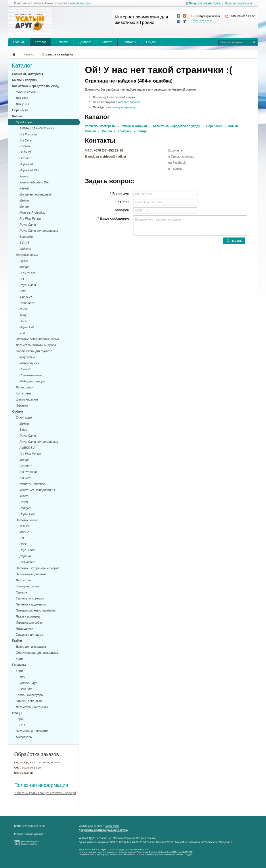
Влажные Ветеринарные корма (38, 568)
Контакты (129, 42)
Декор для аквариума (31, 647)
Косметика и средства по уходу (36, 86)
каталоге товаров (129, 102)
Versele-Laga (28, 683)
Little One (26, 689)
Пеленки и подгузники (31, 604)
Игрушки (22, 405)
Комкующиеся (29, 363)
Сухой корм (24, 122)
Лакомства (23, 580)
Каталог (41, 42)
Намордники (24, 629)
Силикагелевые (31, 375)
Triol (22, 677)
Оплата (107, 42)
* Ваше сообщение (113, 219)
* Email (123, 202)
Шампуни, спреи (27, 586)
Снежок (25, 146)
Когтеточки (23, 393)
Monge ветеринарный (35, 194)
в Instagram (176, 168)
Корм (19, 659)
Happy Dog (27, 514)
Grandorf (25, 158)
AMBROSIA (27, 448)
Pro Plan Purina (30, 219)
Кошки (17, 116)
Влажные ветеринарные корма (37, 339)
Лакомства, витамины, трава (36, 345)
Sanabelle (26, 237)
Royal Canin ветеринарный (39, 231)
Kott (22, 333)
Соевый (25, 369)
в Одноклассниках (181, 156)
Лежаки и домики (28, 616)
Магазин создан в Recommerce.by (30, 843)
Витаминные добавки (31, 574)
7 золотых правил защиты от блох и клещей (45, 793)
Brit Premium (28, 134)
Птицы (17, 713)
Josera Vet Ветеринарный (38, 490)
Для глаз (22, 98)
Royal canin (27, 550)
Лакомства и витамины (32, 707)
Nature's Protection (32, 212)
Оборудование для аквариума (37, 653)
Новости (62, 42)
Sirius (23, 430)
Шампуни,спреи (27, 399)
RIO (22, 725)
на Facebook (177, 162)
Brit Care (25, 140)
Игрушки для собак (29, 622)
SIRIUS (25, 243)
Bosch (24, 502)
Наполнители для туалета (34, 351)
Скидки (151, 42)
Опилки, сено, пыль (30, 701)
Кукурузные (28, 357)
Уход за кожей (26, 92)
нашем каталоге (81, 3)
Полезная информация (41, 785)
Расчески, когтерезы (28, 74)
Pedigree (26, 508)
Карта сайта (112, 826)
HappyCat (26, 164)
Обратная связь (202, 20)
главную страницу (124, 107)
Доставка (85, 42)
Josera (24, 176)
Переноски (20, 110)
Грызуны (19, 665)
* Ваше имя (119, 194)
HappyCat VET (30, 170)
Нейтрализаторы (32, 381)
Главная (19, 42)
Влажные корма (27, 255)
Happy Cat (27, 327)
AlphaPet (26, 297)
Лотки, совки (25, 387)
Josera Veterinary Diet (35, 182)
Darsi (23, 321)
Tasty (23, 315)
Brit (22, 279)
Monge (24, 206)
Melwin (24, 200)
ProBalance (27, 562)
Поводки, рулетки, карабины (36, 610)
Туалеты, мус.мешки (30, 598)
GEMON (25, 152)
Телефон (122, 210)
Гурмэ (24, 261)
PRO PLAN (27, 273)
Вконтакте (175, 150)
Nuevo (24, 309)
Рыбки (17, 641)
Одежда (21, 592)
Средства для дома (29, 635)
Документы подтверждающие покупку (104, 830)
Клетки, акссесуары (29, 695)
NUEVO (25, 526)
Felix (23, 291)
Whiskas (25, 249)
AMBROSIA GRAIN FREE (37, 128)
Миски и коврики (25, 80)
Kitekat (24, 188)
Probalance (27, 303)
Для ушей (23, 104)
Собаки (18, 411)
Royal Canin (28, 225)
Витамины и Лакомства (32, 731)
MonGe (24, 532)
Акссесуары (24, 737)
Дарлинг (26, 556)
